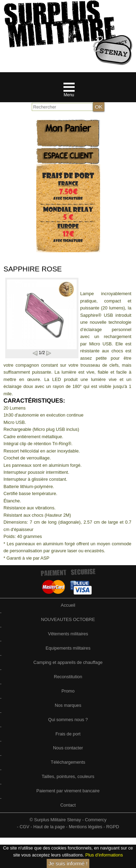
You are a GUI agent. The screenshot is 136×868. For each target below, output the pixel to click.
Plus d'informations (104, 855)
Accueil (68, 605)
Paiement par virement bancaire (68, 791)
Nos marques (68, 705)
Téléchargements (68, 762)
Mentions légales (85, 827)
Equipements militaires (68, 648)
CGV (24, 827)
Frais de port (68, 734)
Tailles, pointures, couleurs (68, 776)
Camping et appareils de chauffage (68, 662)
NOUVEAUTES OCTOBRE (68, 619)
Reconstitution (68, 677)
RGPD (113, 827)
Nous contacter (68, 748)
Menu (69, 95)
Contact (68, 805)
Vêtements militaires (68, 634)
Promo (68, 691)
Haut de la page (49, 827)
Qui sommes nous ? (68, 720)
